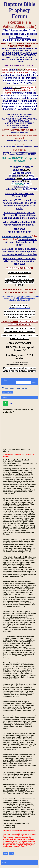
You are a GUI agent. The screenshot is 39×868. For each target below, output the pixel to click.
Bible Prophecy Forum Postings (14, 388)
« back (4, 863)
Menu (5, 380)
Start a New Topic (7, 392)
